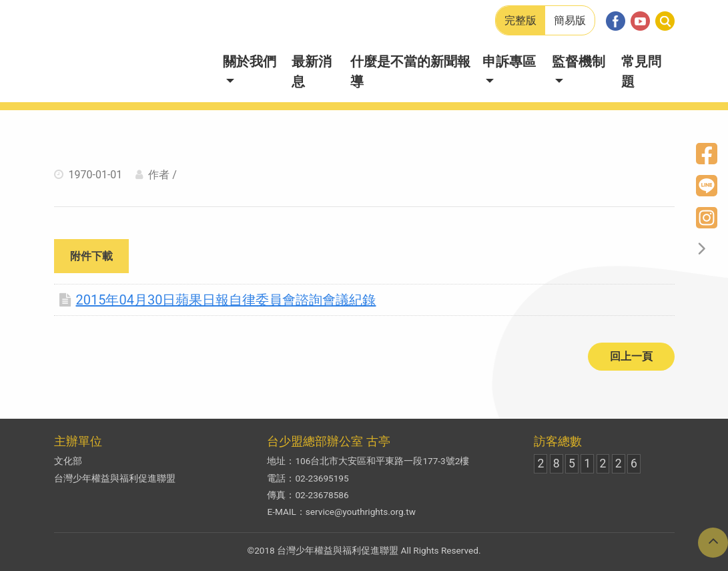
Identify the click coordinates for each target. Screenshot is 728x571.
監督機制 (579, 61)
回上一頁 (631, 356)
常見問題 (641, 71)
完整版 (520, 20)
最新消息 (312, 71)
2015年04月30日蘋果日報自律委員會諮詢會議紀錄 (218, 300)
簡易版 (570, 20)
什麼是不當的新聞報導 (410, 71)
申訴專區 (509, 61)
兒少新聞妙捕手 (130, 51)
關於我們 (250, 61)
